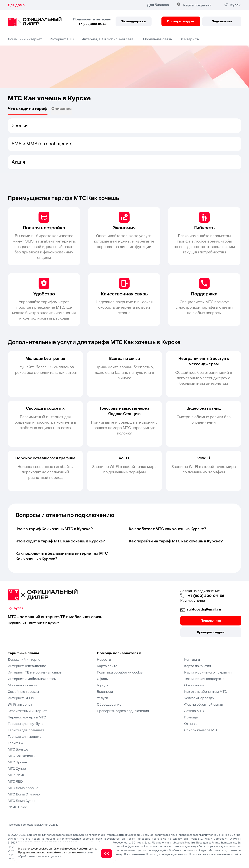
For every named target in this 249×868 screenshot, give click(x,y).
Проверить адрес (181, 21)
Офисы (103, 679)
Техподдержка (134, 21)
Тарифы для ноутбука (26, 724)
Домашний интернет (25, 39)
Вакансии (105, 692)
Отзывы (191, 724)
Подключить (222, 21)
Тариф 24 (16, 743)
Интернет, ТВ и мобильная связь (108, 39)
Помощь (191, 717)
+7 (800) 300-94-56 (92, 24)
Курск (19, 608)
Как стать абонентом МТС (206, 692)
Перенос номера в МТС (27, 717)
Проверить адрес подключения (123, 711)
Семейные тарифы (23, 692)
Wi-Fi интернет (20, 705)
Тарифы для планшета (26, 730)
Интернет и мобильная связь (32, 679)
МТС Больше (18, 749)
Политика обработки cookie (120, 672)
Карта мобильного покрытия (208, 672)
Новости (104, 660)
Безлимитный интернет (27, 711)
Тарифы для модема (25, 737)
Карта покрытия (196, 5)
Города (103, 685)
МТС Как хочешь (21, 756)
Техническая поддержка (204, 679)
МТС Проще (17, 762)
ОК (106, 854)
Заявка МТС (194, 711)
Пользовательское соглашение (209, 854)
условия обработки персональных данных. (55, 855)
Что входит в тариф (28, 109)
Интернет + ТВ (62, 39)
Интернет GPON (21, 698)
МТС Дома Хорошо (23, 788)
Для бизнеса (157, 5)
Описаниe (61, 109)
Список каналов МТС (201, 730)
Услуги (103, 698)
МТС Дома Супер (22, 801)
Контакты (192, 660)
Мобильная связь (157, 39)
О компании (194, 685)
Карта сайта (107, 666)
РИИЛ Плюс (17, 807)
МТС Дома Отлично (24, 794)
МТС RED (15, 782)
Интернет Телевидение (27, 666)
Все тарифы (190, 39)
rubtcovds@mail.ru (202, 609)
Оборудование (109, 705)
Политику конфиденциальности (166, 854)
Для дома (16, 5)
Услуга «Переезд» (199, 698)
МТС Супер (17, 769)
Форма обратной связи (204, 705)
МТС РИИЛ (17, 775)
